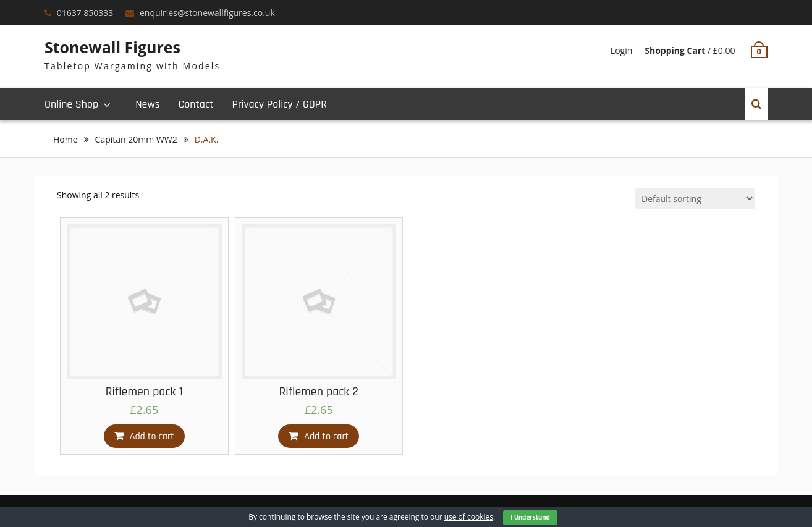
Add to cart (152, 436)
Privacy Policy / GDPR (279, 104)
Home (66, 139)
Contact (196, 104)
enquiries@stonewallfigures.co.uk (207, 13)
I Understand (530, 517)
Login (621, 50)
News (147, 104)
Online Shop (71, 104)
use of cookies (469, 517)
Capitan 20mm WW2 (136, 139)
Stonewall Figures (112, 47)
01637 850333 (85, 13)
